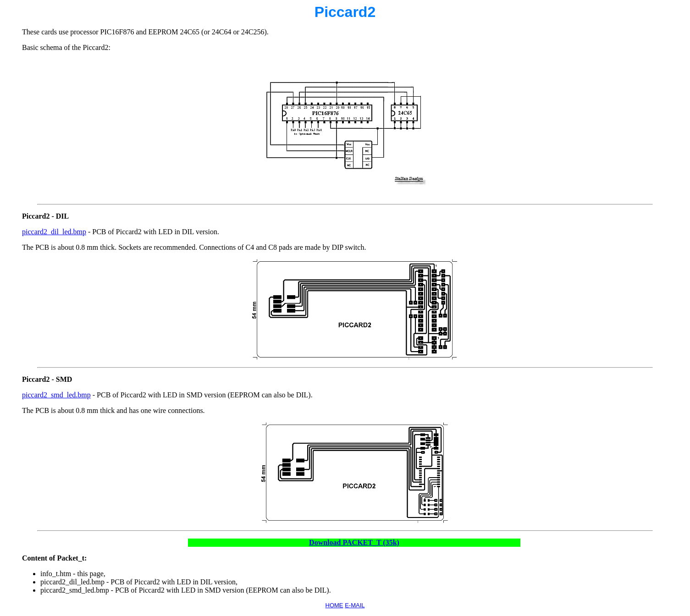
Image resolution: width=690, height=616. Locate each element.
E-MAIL (355, 605)
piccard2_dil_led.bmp (54, 232)
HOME (334, 605)
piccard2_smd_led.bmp (56, 395)
